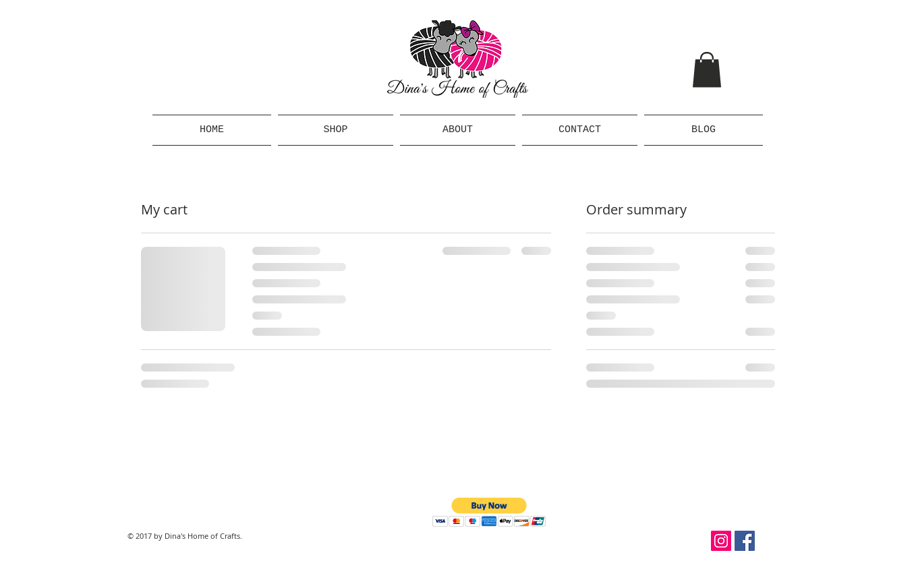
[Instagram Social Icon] (721, 541)
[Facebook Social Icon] (745, 541)
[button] (707, 70)
